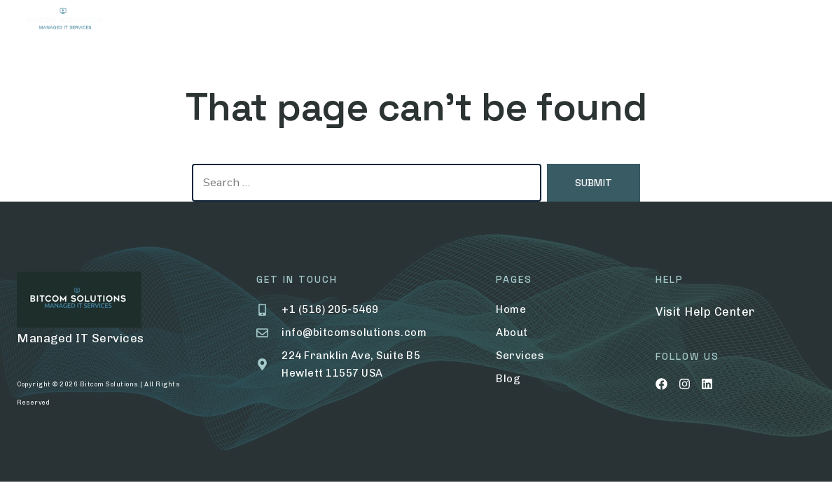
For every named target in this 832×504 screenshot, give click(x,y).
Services (323, 21)
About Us (248, 21)
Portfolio (408, 21)
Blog (481, 21)
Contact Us (549, 21)
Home (183, 21)
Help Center (720, 311)
